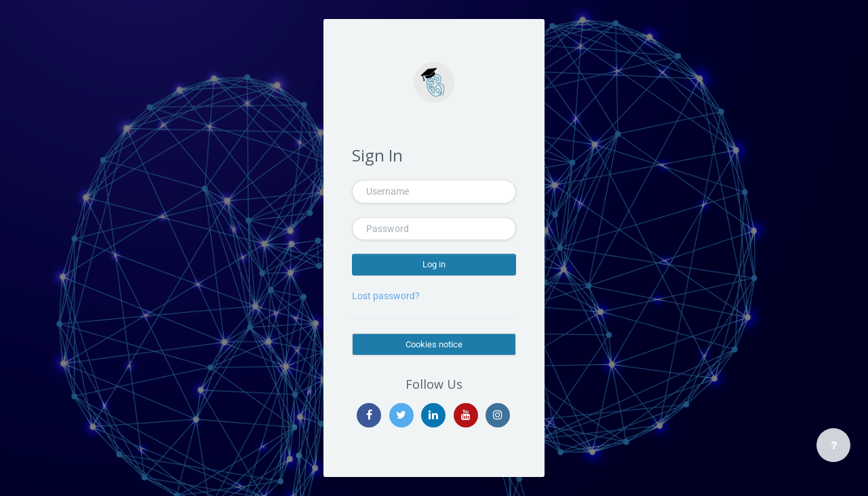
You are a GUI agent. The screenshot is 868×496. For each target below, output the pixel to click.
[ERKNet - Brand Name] (434, 82)
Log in (434, 264)
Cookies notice (434, 344)
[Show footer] (833, 445)
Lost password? (386, 296)
